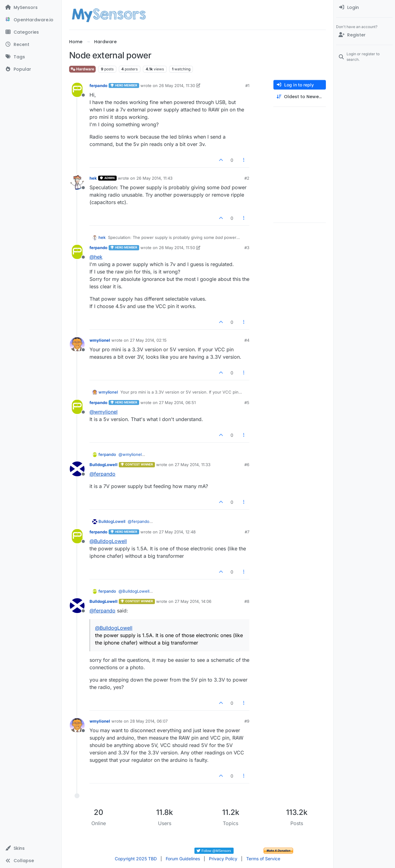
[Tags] (31, 57)
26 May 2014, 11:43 (154, 178)
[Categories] (31, 32)
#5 (247, 403)
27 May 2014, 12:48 (177, 532)
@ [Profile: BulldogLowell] (108, 541)
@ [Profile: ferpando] (102, 474)
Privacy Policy (223, 859)
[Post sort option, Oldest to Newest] (300, 97)
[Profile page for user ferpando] (77, 90)
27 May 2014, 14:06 (193, 601)
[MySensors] (31, 7)
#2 (247, 178)
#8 (247, 601)
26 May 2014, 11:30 (177, 86)
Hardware (82, 69)
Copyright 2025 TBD (136, 859)
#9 (247, 721)
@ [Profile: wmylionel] (104, 412)
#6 (247, 465)
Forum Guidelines (183, 859)
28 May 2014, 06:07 (149, 721)
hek (93, 178)
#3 (247, 248)
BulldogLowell (104, 465)
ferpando (98, 86)
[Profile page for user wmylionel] (77, 344)
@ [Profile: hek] (96, 257)
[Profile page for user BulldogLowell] (77, 469)
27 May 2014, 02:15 (148, 340)
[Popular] (31, 69)
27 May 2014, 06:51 (177, 403)
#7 (247, 532)
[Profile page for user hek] (77, 182)
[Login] (364, 7)
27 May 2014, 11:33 (193, 465)
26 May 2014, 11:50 (177, 248)
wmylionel (100, 340)
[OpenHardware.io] (31, 20)
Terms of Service (263, 859)
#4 (247, 340)
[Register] (364, 35)
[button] (31, 848)
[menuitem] (364, 7)
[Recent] (31, 44)
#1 (247, 86)
